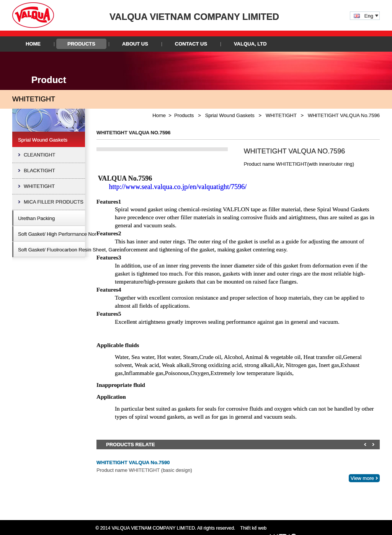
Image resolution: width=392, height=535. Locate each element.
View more (362, 478)
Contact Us (191, 44)
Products (81, 44)
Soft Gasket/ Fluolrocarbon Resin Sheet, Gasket (71, 250)
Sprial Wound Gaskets (43, 140)
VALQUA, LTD (250, 44)
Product (49, 80)
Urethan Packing (36, 218)
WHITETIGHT (39, 186)
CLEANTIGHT (39, 155)
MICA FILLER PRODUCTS (54, 202)
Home (33, 44)
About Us (135, 44)
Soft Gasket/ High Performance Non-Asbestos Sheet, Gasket (85, 234)
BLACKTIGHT (39, 170)
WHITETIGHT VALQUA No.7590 (133, 462)
